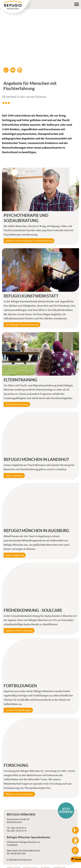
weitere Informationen (19, 631)
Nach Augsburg (15, 555)
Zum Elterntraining (17, 404)
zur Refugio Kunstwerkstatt (22, 325)
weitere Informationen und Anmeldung (29, 241)
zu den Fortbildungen (18, 710)
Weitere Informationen (19, 794)
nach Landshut (14, 476)
